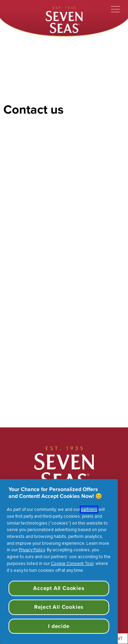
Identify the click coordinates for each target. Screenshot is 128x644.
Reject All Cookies (59, 607)
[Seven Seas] (64, 19)
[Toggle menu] (115, 9)
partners (89, 510)
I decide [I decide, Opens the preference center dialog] (59, 626)
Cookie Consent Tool (72, 564)
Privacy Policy (32, 550)
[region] (59, 562)
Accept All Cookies (59, 588)
